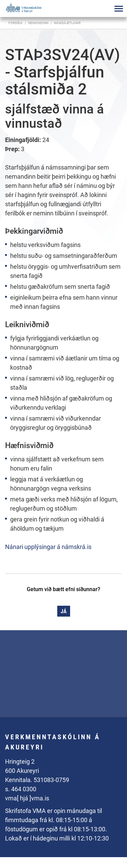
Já (64, 611)
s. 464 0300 (21, 789)
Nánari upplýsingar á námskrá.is (48, 547)
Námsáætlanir (67, 23)
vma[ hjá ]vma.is (27, 798)
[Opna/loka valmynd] (119, 8)
